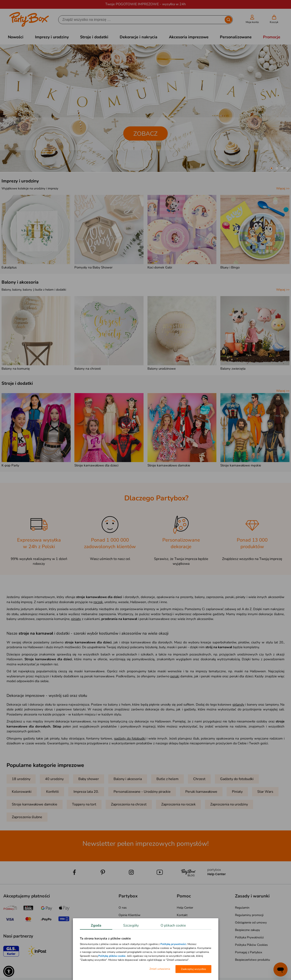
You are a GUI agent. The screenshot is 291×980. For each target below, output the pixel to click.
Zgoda (96, 925)
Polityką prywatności (173, 944)
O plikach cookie (173, 925)
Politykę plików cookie (112, 956)
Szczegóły (131, 925)
